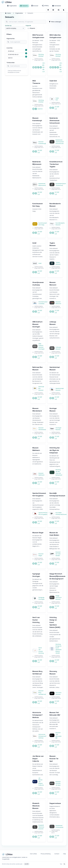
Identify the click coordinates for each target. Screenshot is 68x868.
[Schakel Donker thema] (64, 10)
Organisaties (19, 13)
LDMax (8, 864)
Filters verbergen (55, 22)
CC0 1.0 (37, 109)
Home (8, 13)
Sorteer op (8, 25)
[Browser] (35, 6)
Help (65, 854)
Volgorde (28, 25)
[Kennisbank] (57, 6)
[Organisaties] (12, 6)
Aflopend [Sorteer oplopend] (31, 28)
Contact (57, 854)
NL (64, 864)
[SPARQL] (45, 6)
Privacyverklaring (46, 854)
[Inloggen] (48, 10)
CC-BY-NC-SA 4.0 (39, 67)
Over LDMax (33, 854)
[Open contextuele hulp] (54, 10)
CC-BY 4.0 (54, 108)
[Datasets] (24, 6)
